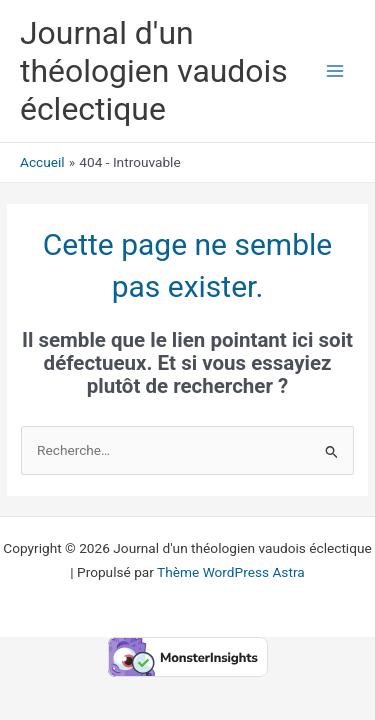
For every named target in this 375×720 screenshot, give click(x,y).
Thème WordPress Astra (231, 572)
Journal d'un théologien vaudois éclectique (154, 71)
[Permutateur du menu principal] (335, 71)
